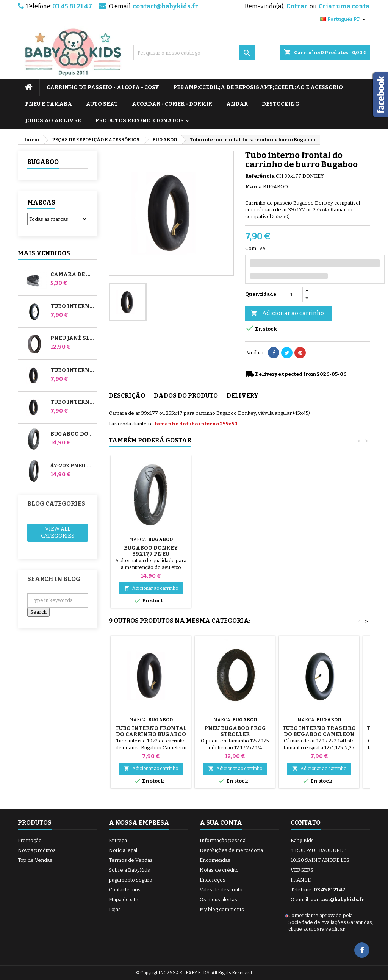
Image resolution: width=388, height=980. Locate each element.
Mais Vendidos (44, 253)
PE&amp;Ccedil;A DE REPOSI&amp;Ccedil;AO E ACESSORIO (258, 87)
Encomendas (215, 860)
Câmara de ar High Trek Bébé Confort (72, 275)
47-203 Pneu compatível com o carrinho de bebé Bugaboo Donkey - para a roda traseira (72, 466)
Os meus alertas (218, 900)
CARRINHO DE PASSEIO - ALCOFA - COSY (103, 87)
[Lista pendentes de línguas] (343, 19)
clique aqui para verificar (316, 929)
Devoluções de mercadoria (231, 850)
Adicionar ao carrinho (287, 313)
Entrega (118, 840)
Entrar (297, 6)
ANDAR (237, 104)
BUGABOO (43, 162)
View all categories (58, 532)
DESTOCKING (281, 104)
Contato (306, 823)
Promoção (30, 840)
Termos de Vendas (131, 860)
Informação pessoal (223, 840)
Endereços (213, 880)
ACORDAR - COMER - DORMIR (172, 104)
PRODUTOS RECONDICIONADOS (139, 121)
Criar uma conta (344, 6)
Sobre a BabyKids (129, 870)
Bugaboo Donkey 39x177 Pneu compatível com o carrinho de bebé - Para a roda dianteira (72, 434)
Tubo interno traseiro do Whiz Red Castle (72, 402)
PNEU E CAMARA (48, 104)
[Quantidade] (291, 294)
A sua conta (221, 823)
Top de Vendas (35, 860)
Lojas (115, 909)
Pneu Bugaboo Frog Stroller (235, 731)
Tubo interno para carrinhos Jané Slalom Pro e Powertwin (72, 306)
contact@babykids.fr (165, 6)
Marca (253, 187)
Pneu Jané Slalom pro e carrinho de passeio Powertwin (72, 338)
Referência (260, 176)
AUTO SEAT (102, 104)
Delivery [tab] (242, 396)
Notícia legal (123, 850)
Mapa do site (124, 900)
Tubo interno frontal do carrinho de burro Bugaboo (72, 370)
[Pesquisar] (194, 53)
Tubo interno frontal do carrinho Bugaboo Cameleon (151, 734)
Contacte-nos (125, 890)
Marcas (41, 202)
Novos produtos (37, 850)
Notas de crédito (219, 870)
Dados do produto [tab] (186, 396)
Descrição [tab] (127, 396)
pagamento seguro (131, 880)
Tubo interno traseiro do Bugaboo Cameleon (319, 731)
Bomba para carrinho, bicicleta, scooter (151, 542)
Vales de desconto (221, 890)
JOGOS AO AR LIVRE (53, 121)
